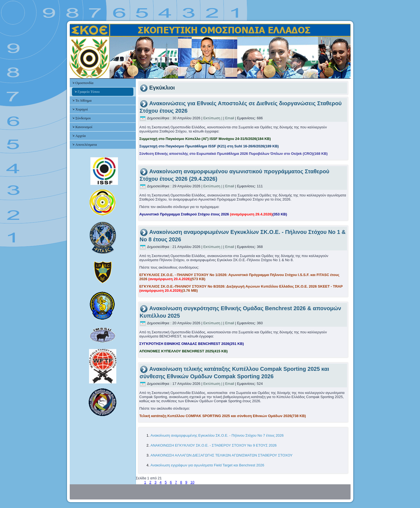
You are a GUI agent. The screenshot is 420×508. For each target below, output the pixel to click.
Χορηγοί (82, 109)
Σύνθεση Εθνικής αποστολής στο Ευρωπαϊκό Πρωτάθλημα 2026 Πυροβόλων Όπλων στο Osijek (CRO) (234, 154)
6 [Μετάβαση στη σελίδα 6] (171, 482)
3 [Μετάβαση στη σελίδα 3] (155, 482)
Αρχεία (81, 136)
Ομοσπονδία (84, 83)
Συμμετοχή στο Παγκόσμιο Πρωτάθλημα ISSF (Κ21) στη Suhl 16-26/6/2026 (209, 146)
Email (230, 118)
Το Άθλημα (84, 100)
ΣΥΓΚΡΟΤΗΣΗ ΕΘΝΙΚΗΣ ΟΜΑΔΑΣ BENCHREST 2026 (192, 344)
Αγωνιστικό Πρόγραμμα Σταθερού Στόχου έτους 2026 (213, 214)
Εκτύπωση (212, 118)
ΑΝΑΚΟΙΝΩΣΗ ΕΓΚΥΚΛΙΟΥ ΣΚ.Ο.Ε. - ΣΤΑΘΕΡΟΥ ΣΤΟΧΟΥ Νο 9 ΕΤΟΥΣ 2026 (214, 445)
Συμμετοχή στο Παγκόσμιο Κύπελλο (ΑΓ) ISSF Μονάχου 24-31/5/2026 (205, 139)
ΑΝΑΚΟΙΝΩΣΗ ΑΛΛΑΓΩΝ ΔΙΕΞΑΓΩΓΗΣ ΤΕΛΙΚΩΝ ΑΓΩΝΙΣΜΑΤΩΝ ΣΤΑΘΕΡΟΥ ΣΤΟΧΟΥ (222, 455)
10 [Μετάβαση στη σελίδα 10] (192, 482)
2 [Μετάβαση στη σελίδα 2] (150, 482)
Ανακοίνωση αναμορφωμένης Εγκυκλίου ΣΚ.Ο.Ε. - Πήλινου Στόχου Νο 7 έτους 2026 (217, 435)
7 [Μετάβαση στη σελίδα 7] (176, 482)
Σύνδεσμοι (83, 118)
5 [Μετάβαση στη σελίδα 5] (166, 482)
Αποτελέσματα (86, 144)
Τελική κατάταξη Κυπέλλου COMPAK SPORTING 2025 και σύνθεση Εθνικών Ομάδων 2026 (223, 416)
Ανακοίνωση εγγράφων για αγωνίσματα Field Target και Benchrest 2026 (207, 465)
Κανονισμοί (84, 127)
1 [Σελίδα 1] (145, 482)
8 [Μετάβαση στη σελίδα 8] (181, 482)
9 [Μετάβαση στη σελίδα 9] (186, 482)
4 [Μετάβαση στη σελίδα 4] (161, 482)
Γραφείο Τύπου (89, 92)
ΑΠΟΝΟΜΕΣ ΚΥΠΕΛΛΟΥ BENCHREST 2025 (184, 351)
